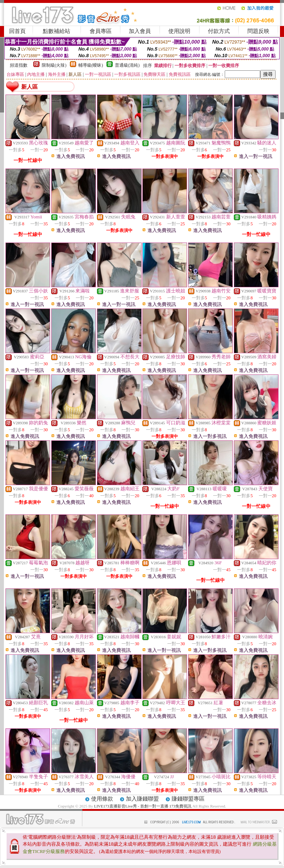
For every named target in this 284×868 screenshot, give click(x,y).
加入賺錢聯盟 (142, 799)
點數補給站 (57, 31)
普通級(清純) (127, 65)
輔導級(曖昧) (91, 65)
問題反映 (258, 31)
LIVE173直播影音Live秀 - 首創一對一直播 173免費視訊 (143, 806)
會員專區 (101, 31)
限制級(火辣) (54, 65)
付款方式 (219, 31)
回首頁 (17, 31)
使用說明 (179, 31)
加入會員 (140, 31)
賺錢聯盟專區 (188, 799)
